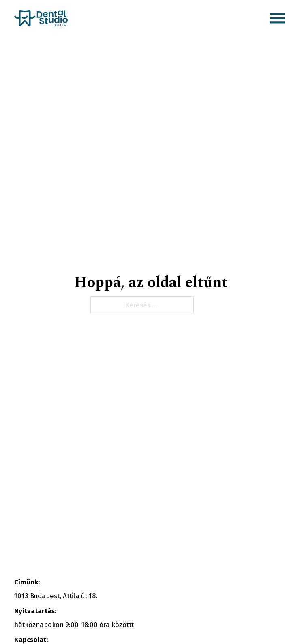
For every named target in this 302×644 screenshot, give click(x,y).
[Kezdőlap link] (41, 18)
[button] (278, 18)
